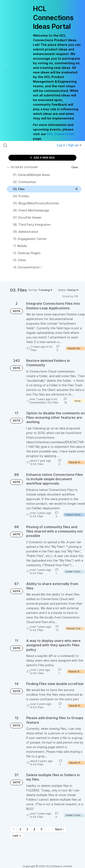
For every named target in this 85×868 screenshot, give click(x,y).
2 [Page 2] (20, 829)
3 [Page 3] (27, 829)
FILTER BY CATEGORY (22, 167)
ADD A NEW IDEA (42, 158)
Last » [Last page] (17, 835)
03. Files (53, 403)
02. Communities (44, 401)
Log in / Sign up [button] (69, 145)
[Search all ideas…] (27, 145)
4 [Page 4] (34, 829)
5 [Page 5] (41, 829)
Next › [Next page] (60, 829)
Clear (75, 167)
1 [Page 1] (14, 829)
